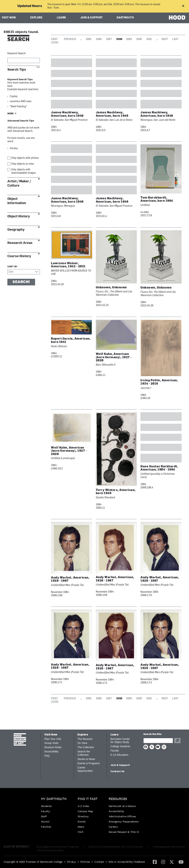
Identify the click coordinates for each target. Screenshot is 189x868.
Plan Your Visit (53, 739)
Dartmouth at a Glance (122, 806)
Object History (19, 216)
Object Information (17, 201)
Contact (99, 862)
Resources (118, 799)
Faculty (115, 751)
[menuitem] (55, 814)
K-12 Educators (120, 755)
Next (165, 39)
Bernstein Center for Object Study (120, 741)
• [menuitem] (65, 862)
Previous (70, 39)
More (11, 114)
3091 (149, 39)
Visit (81, 832)
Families (46, 827)
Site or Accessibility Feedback (127, 862)
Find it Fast (88, 799)
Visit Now (9, 18)
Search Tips (17, 70)
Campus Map (85, 811)
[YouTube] (181, 862)
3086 (99, 39)
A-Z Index (84, 806)
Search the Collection (84, 753)
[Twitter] (172, 862)
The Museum (85, 739)
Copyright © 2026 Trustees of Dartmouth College (33, 862)
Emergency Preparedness (124, 822)
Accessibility (51, 751)
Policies (85, 862)
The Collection (86, 747)
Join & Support (92, 18)
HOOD (177, 17)
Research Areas (20, 243)
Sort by (12, 267)
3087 (109, 39)
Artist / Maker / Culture (19, 183)
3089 (129, 39)
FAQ (47, 756)
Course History (19, 256)
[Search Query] (158, 741)
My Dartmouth (54, 799)
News (81, 827)
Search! (21, 282)
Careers (113, 827)
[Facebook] (155, 862)
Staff (44, 816)
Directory (83, 816)
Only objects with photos (25, 158)
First (54, 39)
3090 (139, 39)
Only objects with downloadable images (24, 171)
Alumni (45, 822)
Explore (36, 18)
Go (177, 741)
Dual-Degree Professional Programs (58, 847)
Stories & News (86, 759)
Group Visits (51, 743)
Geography (16, 230)
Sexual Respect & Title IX (124, 832)
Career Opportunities (85, 769)
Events (82, 822)
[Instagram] (163, 862)
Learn (61, 18)
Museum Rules (53, 747)
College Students (120, 746)
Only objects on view (23, 164)
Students (46, 806)
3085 (89, 39)
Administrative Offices (122, 816)
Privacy (72, 862)
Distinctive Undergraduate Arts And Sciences (116, 847)
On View (82, 743)
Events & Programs (89, 763)
